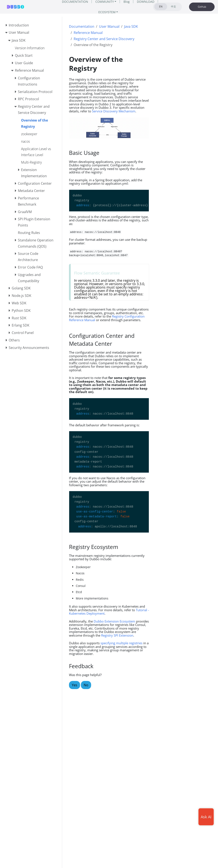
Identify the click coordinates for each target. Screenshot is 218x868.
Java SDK (131, 26)
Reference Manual (88, 33)
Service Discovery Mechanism (114, 111)
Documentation (82, 26)
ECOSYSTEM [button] (107, 12)
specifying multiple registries (121, 643)
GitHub (202, 7)
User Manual (109, 26)
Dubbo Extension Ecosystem (114, 621)
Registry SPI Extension (117, 635)
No (86, 685)
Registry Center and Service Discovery (104, 39)
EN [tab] (161, 7)
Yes (75, 685)
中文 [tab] (174, 7)
